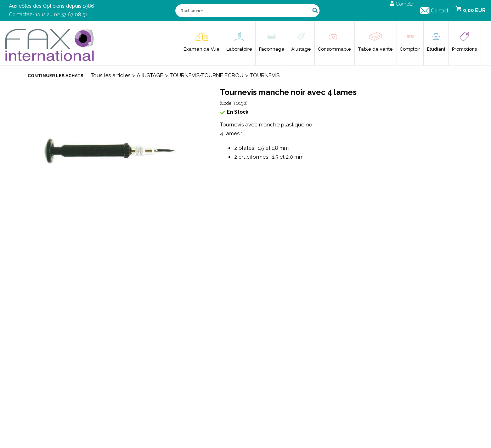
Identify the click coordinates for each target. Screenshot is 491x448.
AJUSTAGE (150, 75)
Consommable (334, 49)
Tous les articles (111, 75)
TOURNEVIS (265, 75)
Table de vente (375, 49)
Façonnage (272, 49)
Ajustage (301, 49)
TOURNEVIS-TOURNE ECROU (207, 75)
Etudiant (436, 49)
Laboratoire (239, 49)
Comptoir (410, 49)
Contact (440, 11)
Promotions (464, 49)
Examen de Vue (202, 49)
